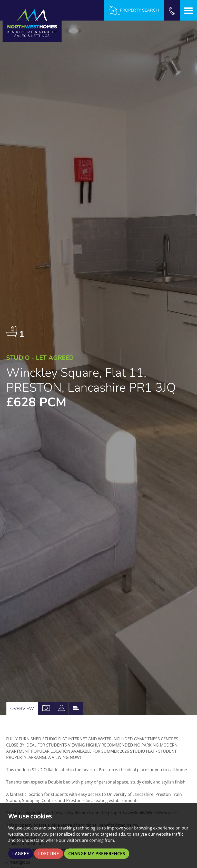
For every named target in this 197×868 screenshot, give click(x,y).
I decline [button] (49, 854)
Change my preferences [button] (97, 854)
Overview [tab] (22, 709)
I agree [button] (21, 854)
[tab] (61, 709)
